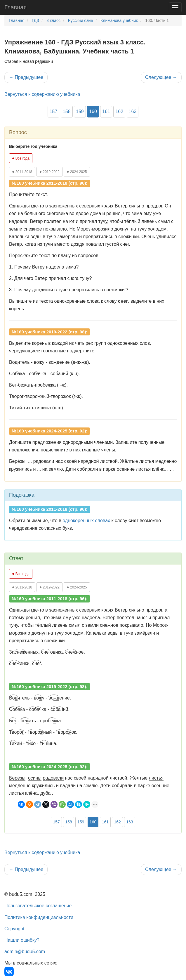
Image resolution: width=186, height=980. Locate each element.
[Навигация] (175, 7)
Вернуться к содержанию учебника (42, 94)
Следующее (161, 77)
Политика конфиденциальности (39, 917)
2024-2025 (77, 172)
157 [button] (54, 111)
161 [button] (106, 111)
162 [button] (119, 111)
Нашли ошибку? (22, 940)
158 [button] (67, 111)
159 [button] (80, 111)
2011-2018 (22, 172)
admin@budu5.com (25, 952)
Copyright (14, 929)
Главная (15, 7)
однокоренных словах (86, 521)
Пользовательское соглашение (38, 906)
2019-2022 (49, 172)
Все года (21, 158)
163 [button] (133, 111)
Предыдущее (26, 77)
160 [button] (93, 111)
